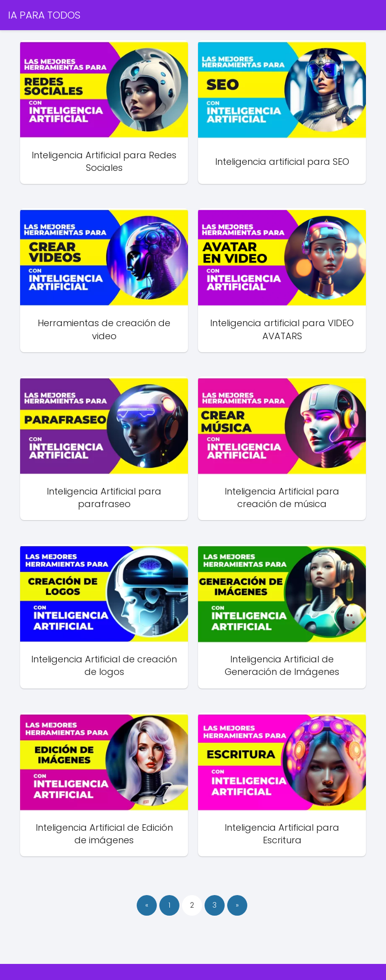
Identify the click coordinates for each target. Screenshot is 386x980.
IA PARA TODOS (44, 15)
